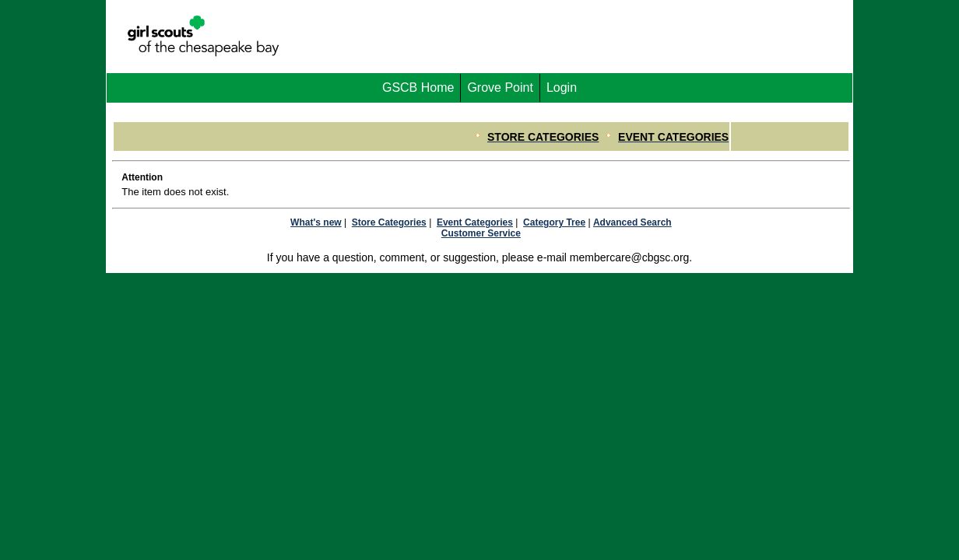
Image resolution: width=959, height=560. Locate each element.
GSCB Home (418, 87)
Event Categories (475, 222)
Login (562, 87)
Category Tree (554, 222)
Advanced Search (632, 222)
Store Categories (389, 222)
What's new (316, 222)
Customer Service (481, 233)
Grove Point (500, 87)
